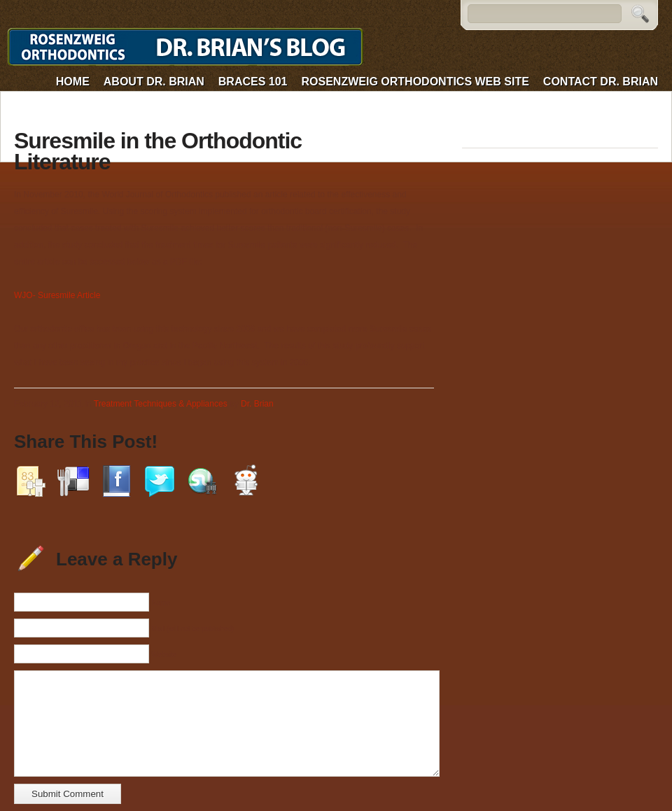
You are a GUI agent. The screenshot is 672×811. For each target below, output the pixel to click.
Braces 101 (253, 82)
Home (73, 82)
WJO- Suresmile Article (57, 295)
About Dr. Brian (154, 82)
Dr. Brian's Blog (188, 47)
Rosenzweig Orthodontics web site (415, 82)
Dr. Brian (257, 404)
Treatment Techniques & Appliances (161, 404)
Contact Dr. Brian (601, 82)
